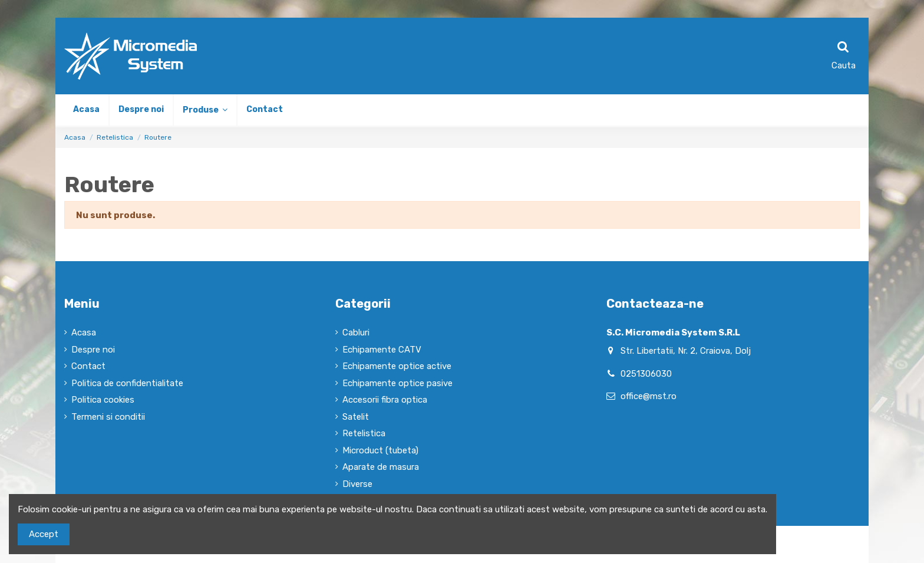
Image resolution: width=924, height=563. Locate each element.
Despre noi (93, 350)
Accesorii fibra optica (385, 400)
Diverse (357, 484)
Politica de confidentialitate (127, 383)
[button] (204, 110)
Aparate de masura (381, 467)
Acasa (84, 332)
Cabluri (356, 332)
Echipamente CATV (382, 350)
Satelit (356, 417)
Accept (44, 534)
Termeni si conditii (108, 417)
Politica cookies (103, 400)
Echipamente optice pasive (397, 383)
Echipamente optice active (397, 366)
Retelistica (364, 433)
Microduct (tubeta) (380, 450)
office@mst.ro (649, 396)
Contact (88, 366)
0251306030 (646, 374)
